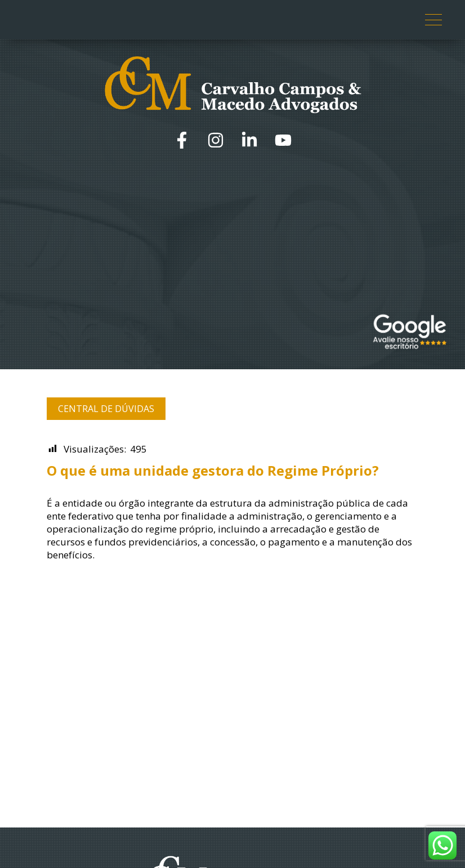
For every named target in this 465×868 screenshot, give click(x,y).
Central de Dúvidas (106, 409)
